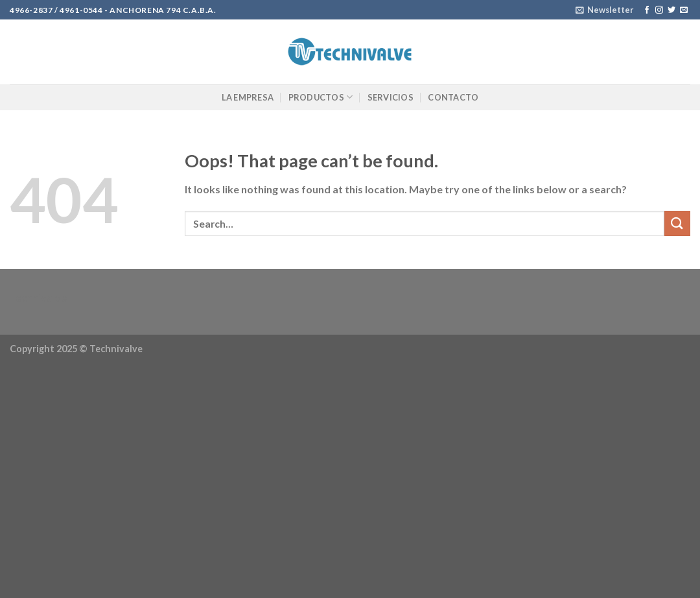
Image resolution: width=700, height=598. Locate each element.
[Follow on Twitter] (671, 10)
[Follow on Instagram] (659, 10)
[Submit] (677, 223)
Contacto (453, 97)
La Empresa (248, 97)
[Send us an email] (684, 10)
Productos (321, 97)
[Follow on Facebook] (647, 10)
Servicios (391, 97)
